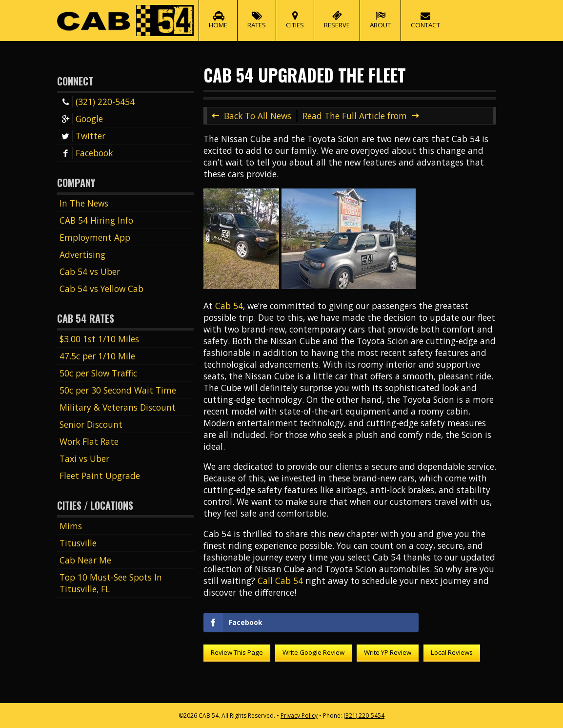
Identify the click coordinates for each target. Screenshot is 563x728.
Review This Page (237, 652)
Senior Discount (91, 424)
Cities (295, 15)
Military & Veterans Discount (118, 407)
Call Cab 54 (280, 581)
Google (81, 119)
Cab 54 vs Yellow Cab (101, 289)
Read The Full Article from (355, 116)
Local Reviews (452, 652)
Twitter (82, 136)
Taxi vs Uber (84, 458)
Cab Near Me (85, 560)
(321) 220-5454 (97, 102)
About (380, 15)
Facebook (86, 153)
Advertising (82, 254)
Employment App (95, 237)
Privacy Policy (299, 716)
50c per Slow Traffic (98, 373)
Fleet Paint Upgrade (100, 476)
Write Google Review (313, 652)
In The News (84, 203)
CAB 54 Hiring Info (96, 220)
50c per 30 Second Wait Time (118, 390)
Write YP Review (388, 652)
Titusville (78, 543)
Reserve (337, 15)
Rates (257, 15)
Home (218, 15)
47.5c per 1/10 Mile (97, 356)
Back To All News (258, 116)
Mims (71, 526)
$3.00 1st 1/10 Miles (99, 339)
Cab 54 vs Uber (90, 271)
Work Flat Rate (89, 441)
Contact (425, 15)
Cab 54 (229, 306)
